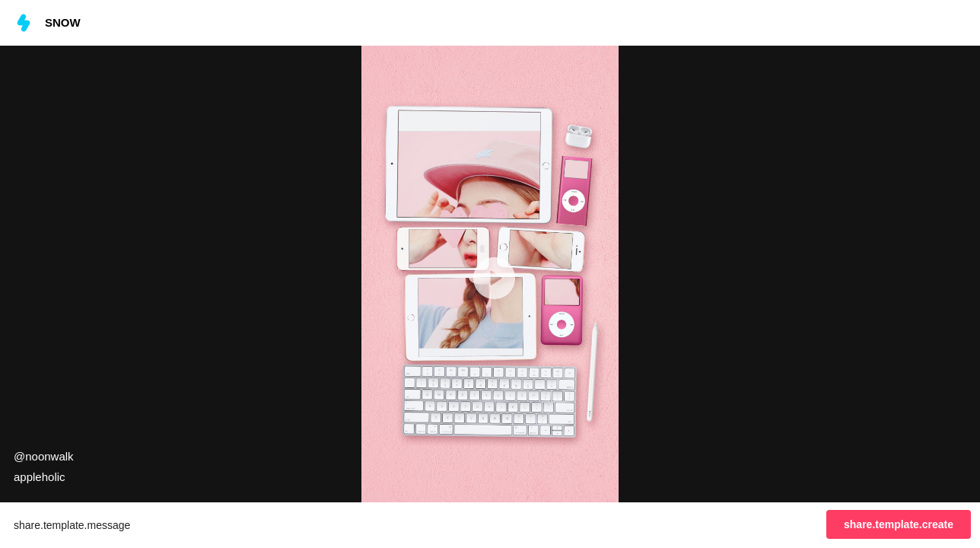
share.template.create (899, 524)
